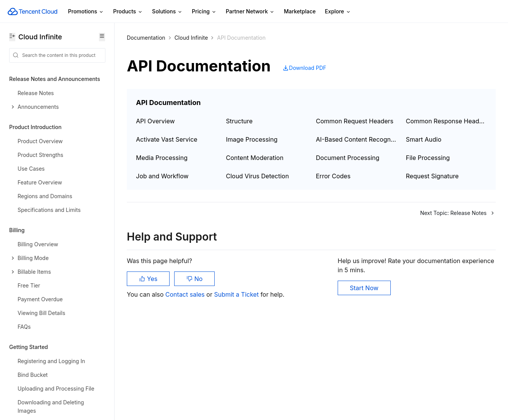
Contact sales (186, 294)
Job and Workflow (162, 176)
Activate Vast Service (167, 139)
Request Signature (432, 176)
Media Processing (162, 158)
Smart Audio (424, 139)
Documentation (146, 38)
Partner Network (250, 12)
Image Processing (252, 139)
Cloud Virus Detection (258, 176)
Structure (239, 121)
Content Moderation (255, 158)
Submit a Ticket (237, 294)
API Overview (155, 121)
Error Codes (333, 176)
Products (128, 12)
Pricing (204, 12)
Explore (338, 12)
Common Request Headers (355, 121)
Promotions (86, 12)
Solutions (167, 12)
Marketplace (300, 11)
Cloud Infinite (191, 38)
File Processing (428, 158)
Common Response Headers (447, 121)
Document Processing (348, 158)
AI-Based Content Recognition (356, 139)
